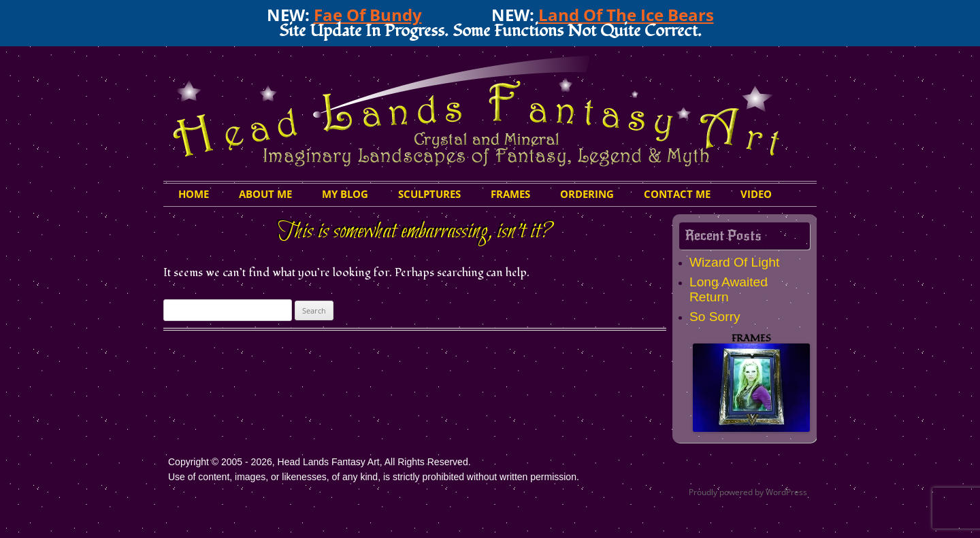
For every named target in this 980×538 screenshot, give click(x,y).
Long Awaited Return (729, 289)
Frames (510, 194)
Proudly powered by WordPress (748, 492)
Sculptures (429, 194)
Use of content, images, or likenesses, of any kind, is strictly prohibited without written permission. (374, 477)
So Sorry (715, 317)
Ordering (587, 194)
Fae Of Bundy (368, 15)
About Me (265, 194)
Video (756, 194)
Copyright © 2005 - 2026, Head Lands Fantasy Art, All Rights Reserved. (320, 462)
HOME (194, 194)
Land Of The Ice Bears (626, 15)
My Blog (345, 194)
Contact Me (677, 194)
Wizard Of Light (734, 262)
